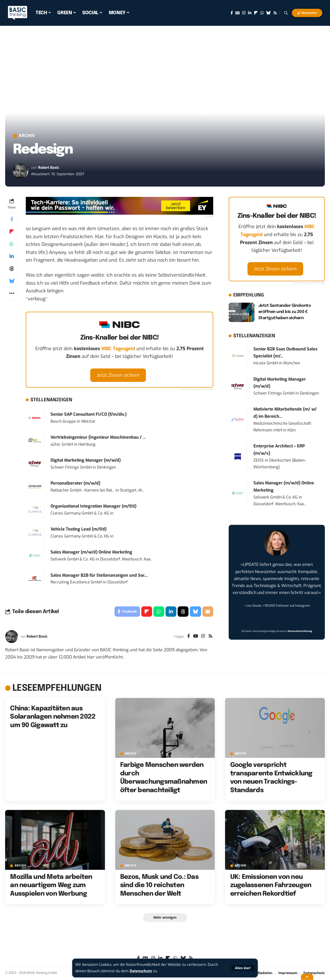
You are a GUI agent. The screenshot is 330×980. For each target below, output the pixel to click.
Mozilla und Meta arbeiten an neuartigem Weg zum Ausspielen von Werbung (51, 885)
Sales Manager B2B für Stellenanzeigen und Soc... (99, 575)
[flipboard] (256, 13)
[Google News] (237, 13)
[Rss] (275, 13)
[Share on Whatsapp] (12, 244)
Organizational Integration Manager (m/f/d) (93, 506)
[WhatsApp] (262, 13)
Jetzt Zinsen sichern (118, 375)
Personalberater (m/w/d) (75, 483)
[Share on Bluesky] (12, 281)
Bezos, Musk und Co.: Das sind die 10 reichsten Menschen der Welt (159, 885)
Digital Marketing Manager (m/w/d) (86, 460)
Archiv (27, 136)
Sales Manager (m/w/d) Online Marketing (91, 552)
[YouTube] (196, 637)
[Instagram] (244, 13)
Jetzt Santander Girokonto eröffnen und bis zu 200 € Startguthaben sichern (285, 312)
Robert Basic (49, 168)
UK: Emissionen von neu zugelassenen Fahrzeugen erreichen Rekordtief (271, 885)
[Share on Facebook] (12, 219)
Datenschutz (141, 971)
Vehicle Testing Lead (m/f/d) (79, 529)
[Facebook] (232, 13)
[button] (243, 968)
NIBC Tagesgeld (118, 349)
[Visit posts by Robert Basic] (21, 171)
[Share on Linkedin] (12, 256)
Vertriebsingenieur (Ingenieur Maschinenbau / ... (98, 437)
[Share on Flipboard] (12, 231)
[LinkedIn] (250, 13)
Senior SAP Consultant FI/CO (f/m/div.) (89, 414)
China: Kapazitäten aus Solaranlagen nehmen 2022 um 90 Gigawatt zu (53, 717)
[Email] (208, 612)
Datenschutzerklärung (300, 631)
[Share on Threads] (12, 269)
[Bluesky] (269, 13)
